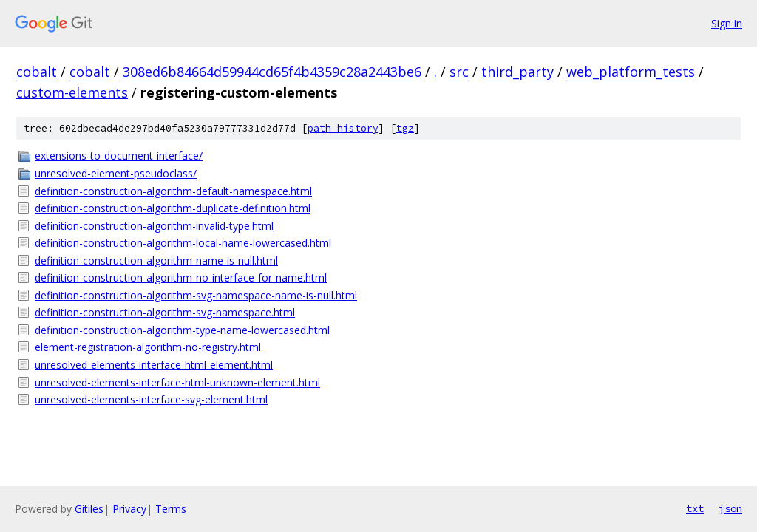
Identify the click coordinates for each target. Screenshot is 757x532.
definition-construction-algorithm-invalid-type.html (154, 226)
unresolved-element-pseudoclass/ (116, 173)
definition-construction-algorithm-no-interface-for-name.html (181, 277)
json (730, 508)
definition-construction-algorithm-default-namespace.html (173, 191)
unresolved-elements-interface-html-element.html (154, 365)
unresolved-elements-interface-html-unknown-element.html (177, 382)
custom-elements (72, 92)
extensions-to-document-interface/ (119, 156)
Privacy (129, 509)
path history (343, 128)
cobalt (37, 72)
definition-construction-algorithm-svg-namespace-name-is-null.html (196, 295)
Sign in (727, 23)
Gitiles (89, 509)
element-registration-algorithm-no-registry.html (148, 347)
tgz (405, 128)
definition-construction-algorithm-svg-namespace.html (165, 312)
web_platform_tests (631, 72)
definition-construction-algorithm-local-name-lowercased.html (183, 243)
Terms (171, 509)
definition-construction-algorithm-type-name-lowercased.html (182, 330)
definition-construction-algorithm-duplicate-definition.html (173, 208)
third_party (517, 72)
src (459, 72)
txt (695, 508)
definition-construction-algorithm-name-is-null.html (156, 260)
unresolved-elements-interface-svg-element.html (151, 399)
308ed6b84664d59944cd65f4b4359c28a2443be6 (272, 72)
